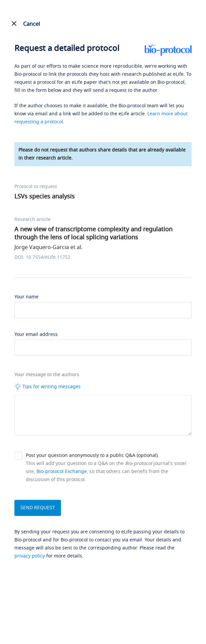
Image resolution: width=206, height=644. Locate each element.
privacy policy (30, 556)
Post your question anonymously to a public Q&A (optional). (92, 455)
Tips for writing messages (48, 387)
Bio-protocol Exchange (62, 472)
